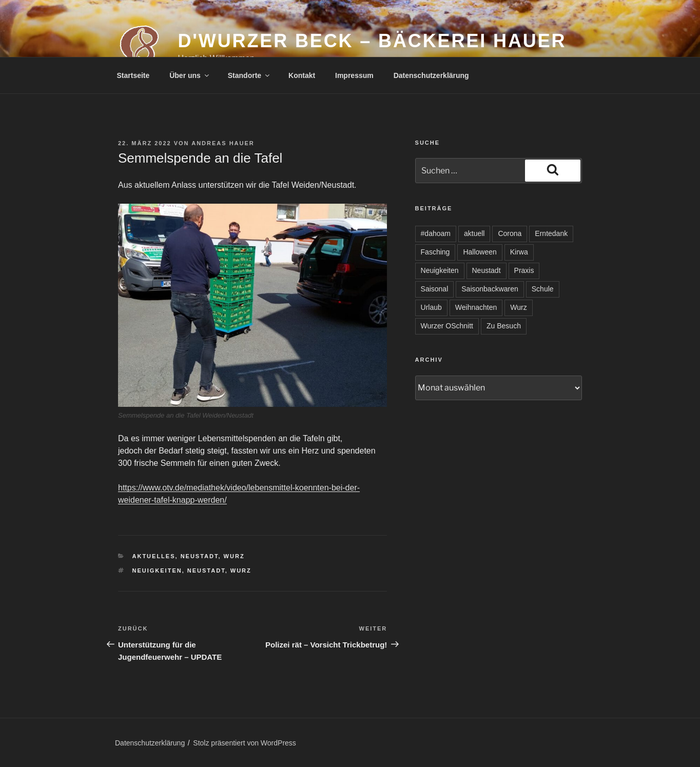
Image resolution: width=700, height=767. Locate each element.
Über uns (190, 75)
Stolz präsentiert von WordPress (245, 743)
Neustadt (200, 556)
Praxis (524, 270)
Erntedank (551, 233)
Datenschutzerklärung (431, 75)
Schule (543, 289)
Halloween (480, 252)
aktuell (474, 233)
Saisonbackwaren (490, 289)
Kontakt (302, 75)
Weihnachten (476, 307)
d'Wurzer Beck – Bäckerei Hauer (372, 41)
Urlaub (431, 307)
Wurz (234, 556)
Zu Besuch (504, 326)
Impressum (354, 75)
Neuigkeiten (157, 571)
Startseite (133, 75)
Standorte (249, 75)
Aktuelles (154, 556)
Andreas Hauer (223, 143)
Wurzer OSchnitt (447, 326)
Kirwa (519, 252)
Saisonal (435, 289)
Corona (510, 233)
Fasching (435, 252)
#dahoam (436, 233)
